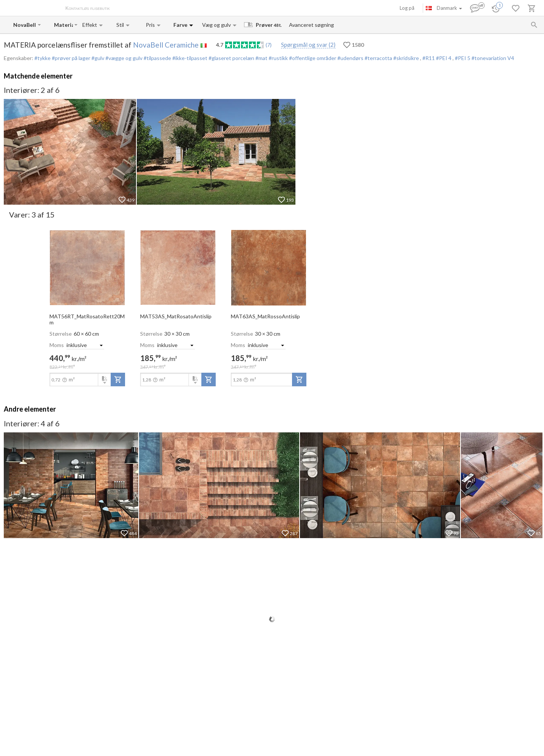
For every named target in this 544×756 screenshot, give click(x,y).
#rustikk (278, 58)
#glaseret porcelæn (231, 58)
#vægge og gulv (123, 58)
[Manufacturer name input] (25, 25)
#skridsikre (406, 58)
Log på (407, 8)
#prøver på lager (70, 58)
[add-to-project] (118, 380)
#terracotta (378, 58)
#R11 (429, 58)
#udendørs (350, 58)
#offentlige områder (312, 58)
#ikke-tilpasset (189, 58)
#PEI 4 (444, 58)
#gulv (97, 58)
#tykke (42, 58)
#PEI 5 (463, 58)
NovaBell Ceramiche (166, 45)
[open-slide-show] (87, 267)
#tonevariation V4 (493, 58)
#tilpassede (157, 58)
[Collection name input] (63, 25)
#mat (261, 58)
